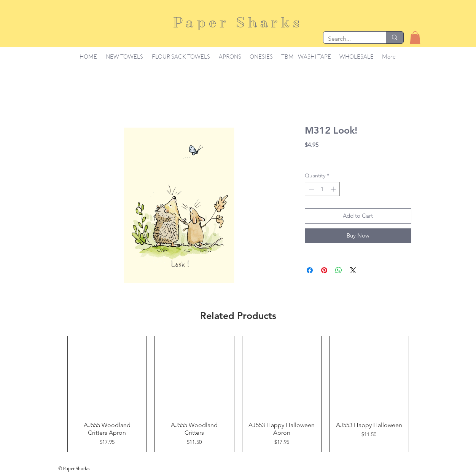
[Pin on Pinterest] (324, 270)
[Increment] (334, 189)
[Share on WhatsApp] (339, 270)
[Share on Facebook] (310, 270)
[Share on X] (353, 270)
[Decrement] (311, 189)
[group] (238, 394)
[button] (415, 37)
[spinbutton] (322, 189)
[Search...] (349, 39)
